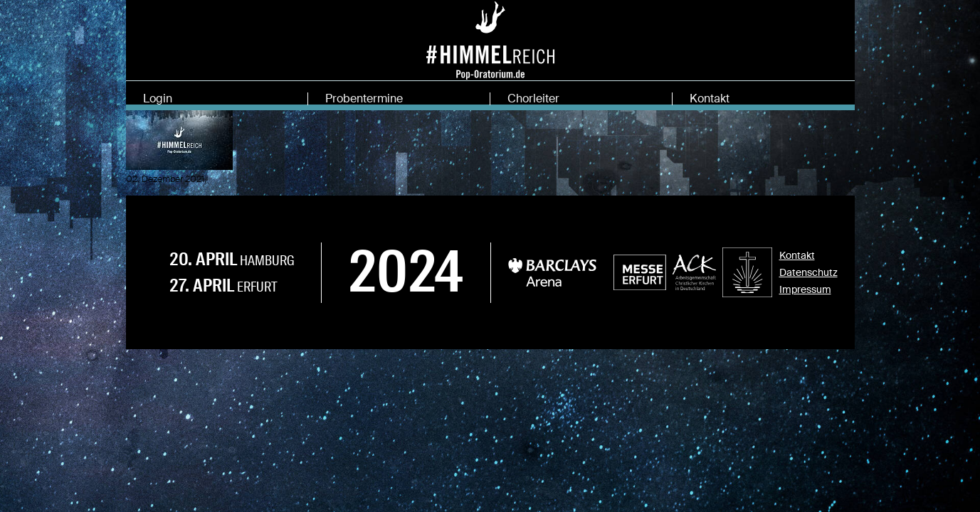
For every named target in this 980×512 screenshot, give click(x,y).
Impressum (805, 299)
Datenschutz (808, 282)
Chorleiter (533, 98)
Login (158, 98)
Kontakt (710, 98)
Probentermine (364, 98)
